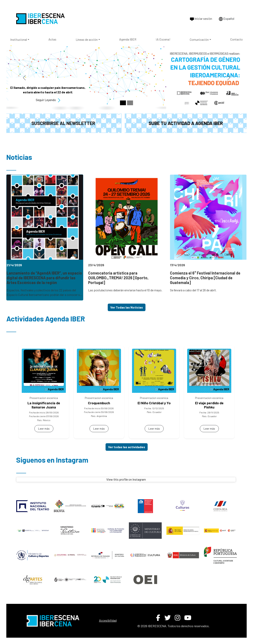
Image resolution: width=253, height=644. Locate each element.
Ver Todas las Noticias (127, 307)
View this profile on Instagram (126, 479)
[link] (45, 237)
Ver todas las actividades (127, 447)
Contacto (236, 39)
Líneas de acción (87, 39)
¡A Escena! (163, 39)
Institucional (19, 39)
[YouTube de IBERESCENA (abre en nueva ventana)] (188, 618)
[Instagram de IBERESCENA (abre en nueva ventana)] (177, 618)
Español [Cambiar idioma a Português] (227, 19)
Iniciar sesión (201, 19)
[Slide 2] (130, 103)
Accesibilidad (108, 620)
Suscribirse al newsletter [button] (63, 123)
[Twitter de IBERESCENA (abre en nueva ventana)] (168, 618)
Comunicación (199, 39)
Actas (52, 39)
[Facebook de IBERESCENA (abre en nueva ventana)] (158, 618)
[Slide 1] (123, 103)
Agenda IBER (128, 39)
